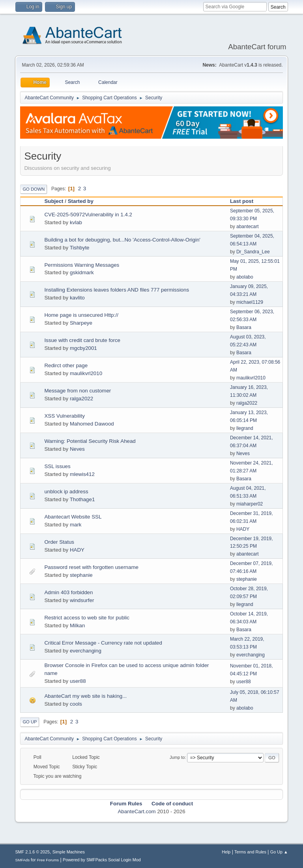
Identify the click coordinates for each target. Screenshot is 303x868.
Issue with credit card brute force (82, 340)
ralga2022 (81, 399)
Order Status (59, 542)
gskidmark (82, 272)
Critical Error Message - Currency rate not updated (103, 643)
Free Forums (48, 860)
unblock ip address (66, 492)
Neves (77, 449)
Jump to (177, 757)
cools (76, 704)
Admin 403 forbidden (68, 592)
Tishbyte (80, 248)
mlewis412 (82, 474)
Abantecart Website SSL (73, 517)
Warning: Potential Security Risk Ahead (90, 441)
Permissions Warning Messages (82, 265)
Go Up (30, 722)
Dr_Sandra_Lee (253, 252)
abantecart (248, 227)
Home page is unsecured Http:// (81, 315)
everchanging (86, 651)
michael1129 (250, 302)
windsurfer (82, 600)
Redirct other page (66, 365)
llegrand (245, 428)
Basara (244, 327)
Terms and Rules (250, 852)
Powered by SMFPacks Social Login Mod (102, 860)
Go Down (34, 189)
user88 (78, 681)
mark (76, 525)
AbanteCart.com (137, 811)
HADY (243, 529)
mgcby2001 (83, 348)
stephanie (81, 575)
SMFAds (22, 860)
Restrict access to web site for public (87, 618)
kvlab (76, 222)
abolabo (245, 277)
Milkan (78, 625)
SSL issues (57, 466)
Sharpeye (81, 323)
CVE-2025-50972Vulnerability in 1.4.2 (88, 215)
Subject (54, 201)
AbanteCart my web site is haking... (85, 696)
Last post (245, 201)
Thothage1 (82, 499)
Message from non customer (78, 391)
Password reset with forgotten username (91, 567)
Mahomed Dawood (92, 424)
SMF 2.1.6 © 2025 (32, 852)
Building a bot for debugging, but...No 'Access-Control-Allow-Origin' (122, 240)
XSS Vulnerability (64, 416)
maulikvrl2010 (86, 373)
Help (226, 852)
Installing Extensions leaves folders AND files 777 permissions (117, 290)
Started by (81, 201)
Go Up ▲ (279, 852)
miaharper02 (250, 504)
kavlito (77, 298)
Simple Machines (69, 852)
